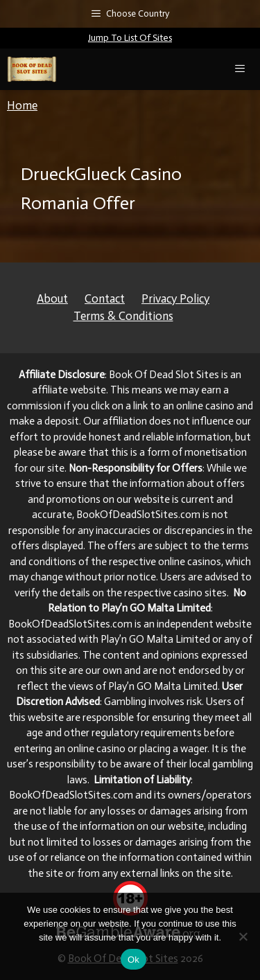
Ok (133, 960)
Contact (105, 299)
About (52, 299)
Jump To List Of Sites (130, 38)
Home (22, 105)
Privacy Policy (175, 299)
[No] (243, 936)
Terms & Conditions (123, 316)
